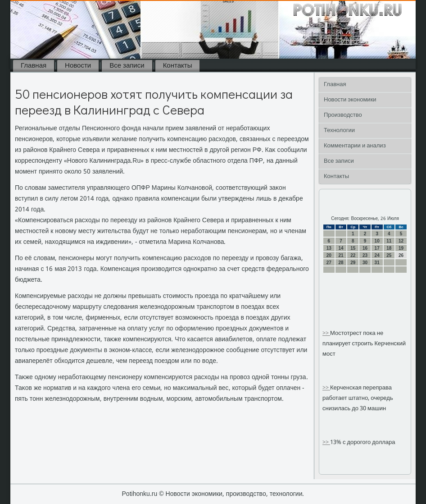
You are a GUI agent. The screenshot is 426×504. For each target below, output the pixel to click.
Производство (343, 115)
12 (401, 241)
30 (365, 263)
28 (341, 263)
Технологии (339, 131)
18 (389, 248)
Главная (34, 66)
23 (365, 255)
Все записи (127, 66)
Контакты (178, 66)
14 (341, 248)
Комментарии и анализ (355, 146)
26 (401, 255)
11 (389, 241)
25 (389, 255)
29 (353, 263)
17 (377, 248)
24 (377, 255)
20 (329, 255)
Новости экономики (350, 100)
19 (401, 248)
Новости (78, 66)
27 (329, 263)
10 (377, 241)
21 (341, 255)
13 (329, 248)
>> (326, 333)
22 (353, 255)
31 (377, 263)
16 (365, 248)
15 (353, 248)
